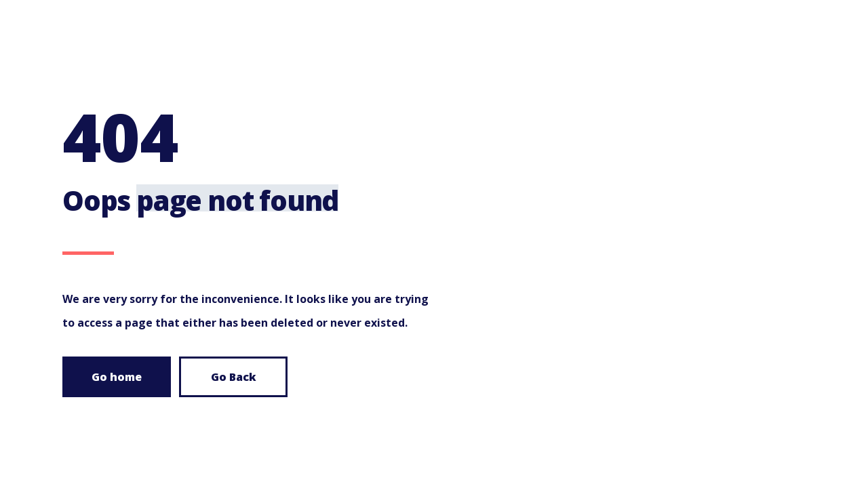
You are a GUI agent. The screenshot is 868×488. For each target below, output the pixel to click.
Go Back (234, 377)
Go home (117, 377)
